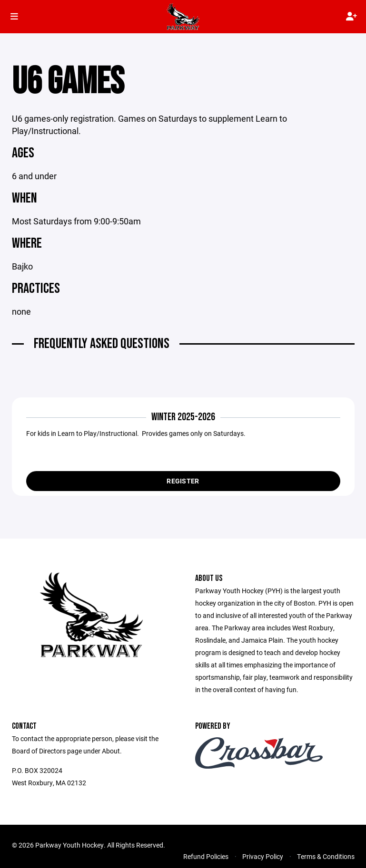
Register (183, 481)
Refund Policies (206, 856)
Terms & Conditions (326, 856)
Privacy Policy (263, 856)
